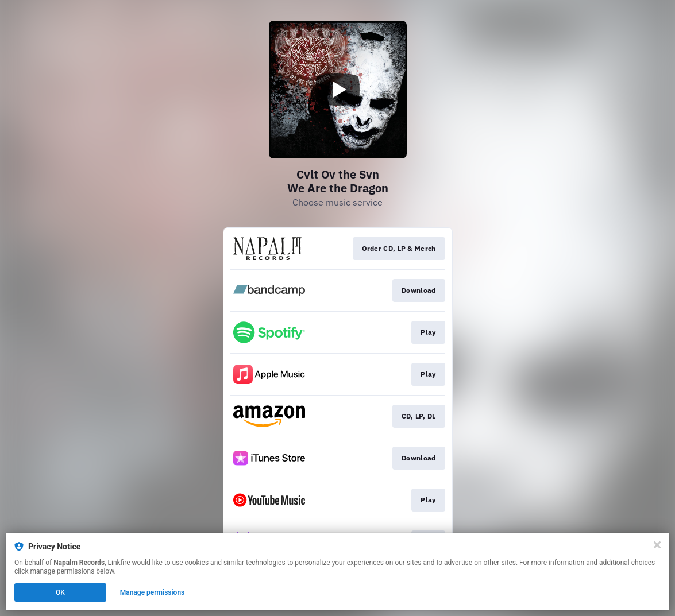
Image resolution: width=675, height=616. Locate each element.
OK (60, 592)
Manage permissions (153, 592)
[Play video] (338, 90)
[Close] (657, 545)
